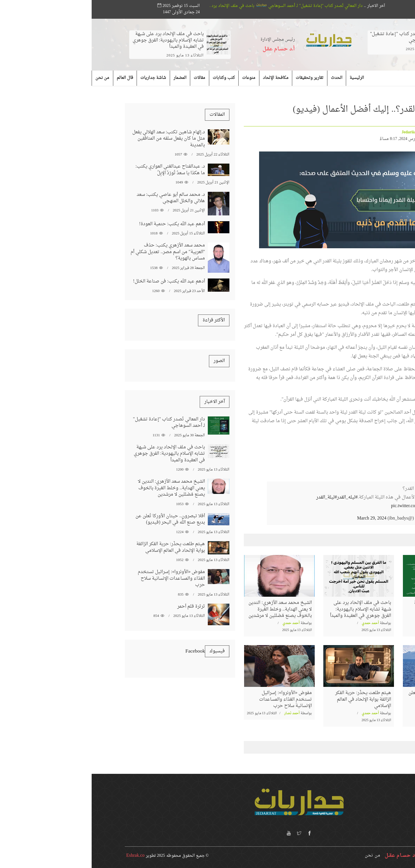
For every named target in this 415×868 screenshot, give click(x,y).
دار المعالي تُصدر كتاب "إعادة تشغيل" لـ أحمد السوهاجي (215, 6)
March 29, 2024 (280, 518)
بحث (375, 6)
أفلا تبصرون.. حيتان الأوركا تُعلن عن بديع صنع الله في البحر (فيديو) (348, 699)
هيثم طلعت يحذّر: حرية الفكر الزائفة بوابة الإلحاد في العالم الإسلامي (271, 699)
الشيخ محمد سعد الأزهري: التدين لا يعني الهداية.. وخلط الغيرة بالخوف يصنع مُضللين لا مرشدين (188, 609)
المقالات (126, 115)
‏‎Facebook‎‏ (103, 651)
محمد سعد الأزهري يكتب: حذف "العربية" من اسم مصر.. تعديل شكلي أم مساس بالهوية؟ (76, 252)
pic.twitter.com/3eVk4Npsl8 (326, 506)
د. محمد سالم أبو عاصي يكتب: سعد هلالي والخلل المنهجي (79, 198)
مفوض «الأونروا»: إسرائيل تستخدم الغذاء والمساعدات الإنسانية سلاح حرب (194, 699)
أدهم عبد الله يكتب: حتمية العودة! (81, 224)
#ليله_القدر (256, 497)
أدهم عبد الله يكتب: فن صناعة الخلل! (78, 281)
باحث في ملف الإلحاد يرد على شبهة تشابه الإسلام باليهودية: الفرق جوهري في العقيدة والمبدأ (77, 40)
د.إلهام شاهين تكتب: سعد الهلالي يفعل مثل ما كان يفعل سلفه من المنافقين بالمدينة (77, 139)
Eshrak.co (44, 856)
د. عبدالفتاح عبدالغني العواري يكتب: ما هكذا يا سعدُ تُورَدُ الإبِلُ (79, 170)
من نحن (281, 855)
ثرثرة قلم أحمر (99, 607)
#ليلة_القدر (235, 497)
